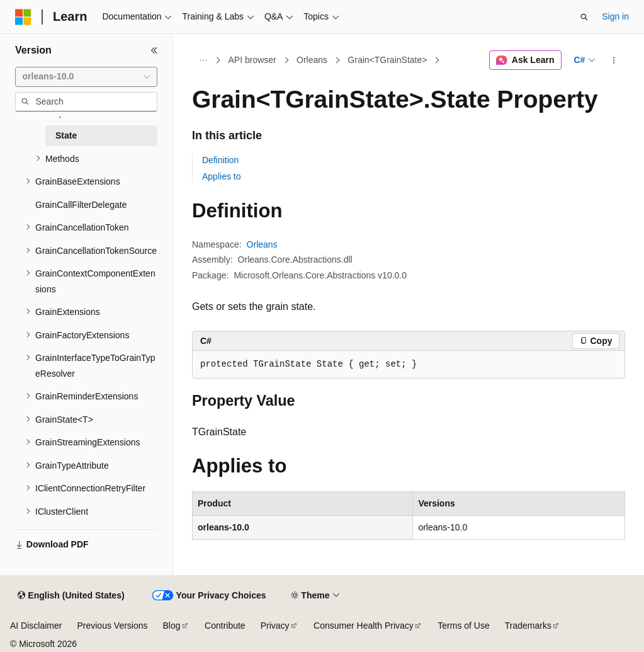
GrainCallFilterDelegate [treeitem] (81, 205)
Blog (172, 626)
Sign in (615, 16)
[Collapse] (154, 50)
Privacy (275, 626)
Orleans (312, 60)
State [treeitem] (66, 135)
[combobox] (86, 77)
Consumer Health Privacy (364, 626)
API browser (252, 60)
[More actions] (614, 60)
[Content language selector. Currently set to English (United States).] (71, 596)
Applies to (221, 176)
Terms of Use (463, 626)
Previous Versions (112, 626)
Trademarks (528, 626)
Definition (220, 160)
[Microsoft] (23, 17)
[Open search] (584, 17)
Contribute (225, 626)
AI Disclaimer (36, 626)
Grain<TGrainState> (387, 60)
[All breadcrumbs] (203, 60)
